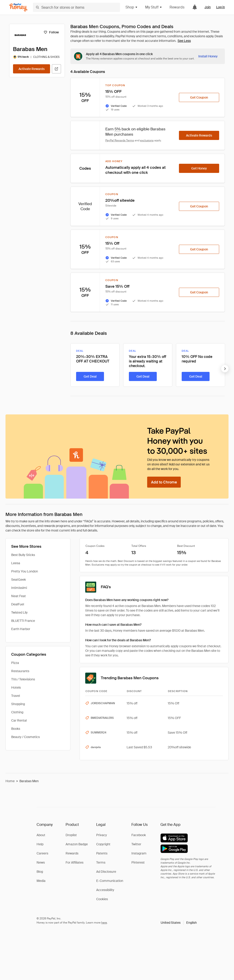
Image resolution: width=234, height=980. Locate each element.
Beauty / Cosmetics (25, 737)
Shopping (18, 704)
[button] (179, 923)
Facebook (139, 835)
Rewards (177, 7)
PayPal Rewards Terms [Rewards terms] (120, 140)
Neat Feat (19, 596)
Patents (102, 853)
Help (40, 844)
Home (10, 781)
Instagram (139, 853)
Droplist (71, 835)
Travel (16, 696)
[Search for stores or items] (76, 7)
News (41, 862)
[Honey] (18, 7)
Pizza (15, 663)
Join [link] (208, 7)
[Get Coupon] (199, 97)
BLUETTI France (23, 621)
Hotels (16, 687)
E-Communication (110, 881)
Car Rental (19, 720)
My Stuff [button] (154, 7)
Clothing (17, 712)
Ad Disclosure (106, 872)
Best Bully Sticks (23, 555)
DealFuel (18, 604)
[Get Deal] (90, 376)
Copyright (103, 844)
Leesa (16, 563)
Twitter (136, 844)
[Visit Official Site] (56, 69)
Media (41, 881)
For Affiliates (74, 862)
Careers (42, 853)
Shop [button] (132, 7)
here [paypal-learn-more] (104, 923)
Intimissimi (19, 588)
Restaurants (20, 671)
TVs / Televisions (23, 679)
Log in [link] (221, 7)
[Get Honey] (199, 168)
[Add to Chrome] (164, 482)
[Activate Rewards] (32, 69)
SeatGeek (19, 580)
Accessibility (105, 890)
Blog (40, 872)
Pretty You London (25, 571)
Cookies (102, 899)
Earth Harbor (21, 629)
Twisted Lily (19, 612)
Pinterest (138, 862)
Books (16, 729)
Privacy (102, 835)
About (41, 835)
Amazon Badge (77, 844)
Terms (101, 862)
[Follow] (51, 32)
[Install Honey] (208, 56)
